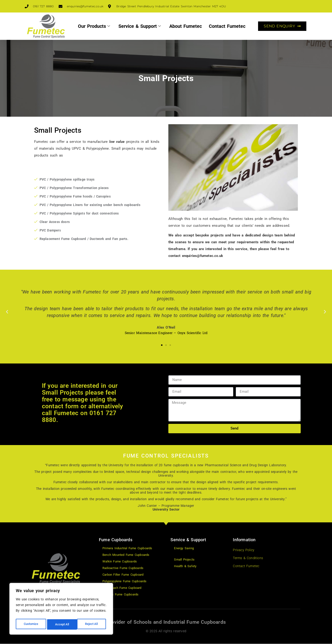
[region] (61, 610)
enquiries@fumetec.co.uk (203, 256)
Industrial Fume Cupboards (195, 622)
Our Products (94, 26)
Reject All (62, 624)
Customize (31, 624)
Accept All (92, 624)
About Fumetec (186, 26)
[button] (7, 312)
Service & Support (140, 26)
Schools (143, 622)
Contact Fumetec (227, 26)
